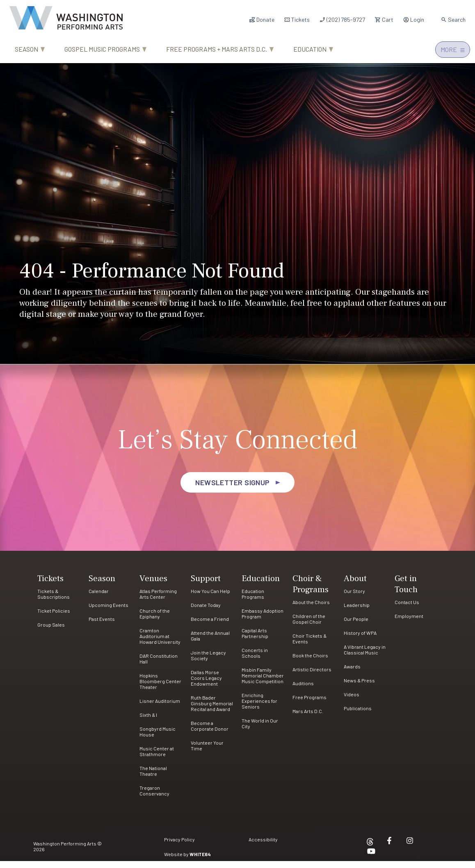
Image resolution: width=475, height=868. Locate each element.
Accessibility (263, 847)
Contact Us (407, 609)
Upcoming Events (108, 612)
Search (453, 19)
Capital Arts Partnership (255, 640)
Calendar (99, 598)
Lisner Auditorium (160, 708)
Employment (409, 623)
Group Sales (51, 632)
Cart (384, 19)
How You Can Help (210, 598)
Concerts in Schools (255, 660)
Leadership (357, 612)
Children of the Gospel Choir (309, 626)
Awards (352, 673)
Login (413, 19)
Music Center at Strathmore (157, 758)
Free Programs (309, 704)
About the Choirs (311, 609)
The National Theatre (153, 778)
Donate (262, 19)
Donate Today (206, 612)
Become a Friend (210, 626)
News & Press (359, 687)
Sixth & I (148, 722)
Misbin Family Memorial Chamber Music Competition (263, 682)
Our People (356, 626)
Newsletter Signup (233, 489)
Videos (352, 701)
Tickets (297, 19)
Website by (187, 861)
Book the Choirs (310, 662)
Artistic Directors (312, 676)
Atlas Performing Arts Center (158, 601)
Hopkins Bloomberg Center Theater (160, 688)
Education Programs (253, 601)
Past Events (102, 626)
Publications (358, 715)
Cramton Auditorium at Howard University (160, 643)
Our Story (354, 598)
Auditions (303, 690)
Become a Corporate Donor (210, 733)
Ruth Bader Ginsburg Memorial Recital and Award (212, 710)
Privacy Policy (179, 847)
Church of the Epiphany (155, 620)
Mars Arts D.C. (308, 718)
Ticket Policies (54, 618)
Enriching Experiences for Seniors (259, 708)
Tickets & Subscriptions (54, 601)
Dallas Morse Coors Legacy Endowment (206, 685)
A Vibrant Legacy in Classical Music (365, 657)
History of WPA (360, 640)
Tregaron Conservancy (154, 798)
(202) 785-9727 (342, 19)
